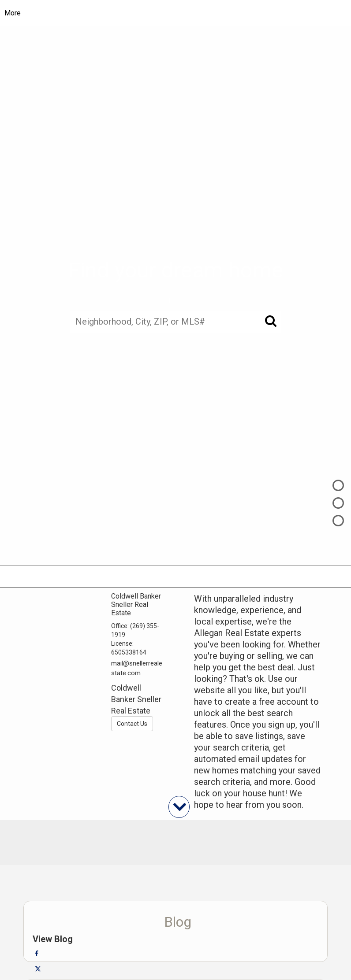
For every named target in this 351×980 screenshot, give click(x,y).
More (13, 13)
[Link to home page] (176, 13)
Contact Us (132, 724)
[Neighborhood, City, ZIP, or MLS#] (175, 322)
